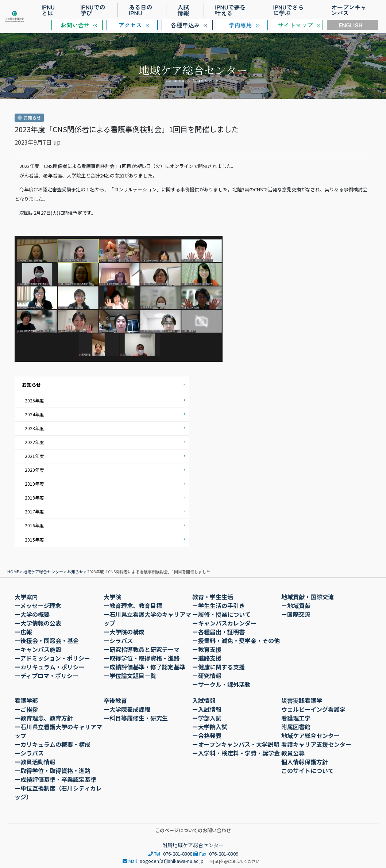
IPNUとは (48, 10)
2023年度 (34, 428)
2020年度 (34, 469)
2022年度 (34, 442)
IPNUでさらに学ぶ (289, 10)
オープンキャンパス (349, 10)
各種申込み (185, 25)
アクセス (130, 25)
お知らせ (31, 385)
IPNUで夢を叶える (230, 10)
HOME (13, 570)
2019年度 (34, 483)
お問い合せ (75, 25)
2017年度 (34, 511)
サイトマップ (296, 25)
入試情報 (183, 10)
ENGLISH (351, 25)
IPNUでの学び (93, 10)
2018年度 (34, 497)
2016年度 (34, 524)
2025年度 (34, 400)
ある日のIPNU (140, 10)
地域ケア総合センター (43, 570)
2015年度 (34, 538)
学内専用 (240, 25)
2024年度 (34, 414)
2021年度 (34, 455)
